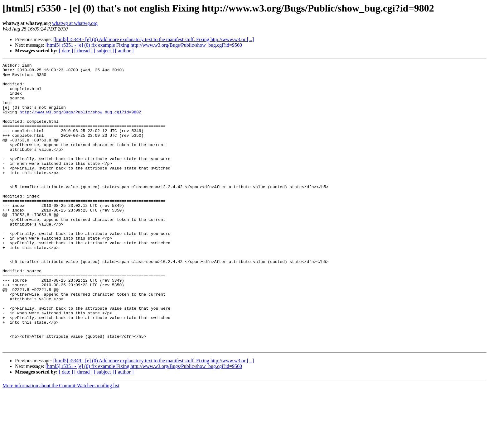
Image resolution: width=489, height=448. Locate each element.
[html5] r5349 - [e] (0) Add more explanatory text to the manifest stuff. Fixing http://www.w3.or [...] (154, 39)
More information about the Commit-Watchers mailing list (61, 443)
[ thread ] (83, 51)
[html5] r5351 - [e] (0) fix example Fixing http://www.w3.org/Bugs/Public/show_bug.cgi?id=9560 (144, 45)
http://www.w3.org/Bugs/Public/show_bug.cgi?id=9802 (80, 122)
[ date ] (66, 51)
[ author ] (124, 51)
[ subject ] (104, 51)
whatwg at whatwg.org (75, 23)
